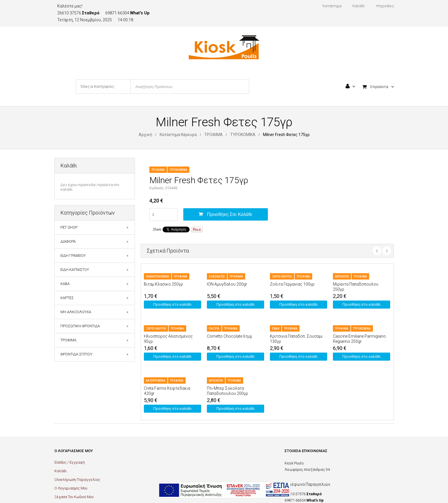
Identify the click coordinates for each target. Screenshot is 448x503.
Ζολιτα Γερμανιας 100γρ (292, 284)
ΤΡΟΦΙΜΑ (213, 135)
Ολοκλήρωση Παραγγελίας (77, 480)
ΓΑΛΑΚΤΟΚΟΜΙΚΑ (158, 277)
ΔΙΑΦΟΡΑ (68, 241)
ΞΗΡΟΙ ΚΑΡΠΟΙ (282, 277)
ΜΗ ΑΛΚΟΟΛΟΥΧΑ (76, 312)
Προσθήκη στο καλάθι (230, 214)
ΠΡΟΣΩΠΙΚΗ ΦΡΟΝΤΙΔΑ (80, 326)
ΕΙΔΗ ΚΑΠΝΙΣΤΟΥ (75, 270)
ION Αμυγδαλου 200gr (227, 284)
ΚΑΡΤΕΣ (67, 298)
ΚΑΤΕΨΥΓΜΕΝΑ (156, 381)
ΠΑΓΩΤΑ (214, 329)
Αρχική (145, 135)
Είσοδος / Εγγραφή (70, 462)
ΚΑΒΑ (65, 284)
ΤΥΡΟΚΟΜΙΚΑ (243, 135)
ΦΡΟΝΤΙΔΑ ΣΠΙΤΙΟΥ (76, 354)
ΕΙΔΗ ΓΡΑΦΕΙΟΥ (73, 256)
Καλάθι (61, 471)
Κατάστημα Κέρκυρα (178, 135)
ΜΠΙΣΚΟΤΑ (342, 277)
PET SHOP (69, 227)
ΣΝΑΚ (276, 329)
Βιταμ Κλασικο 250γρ (163, 284)
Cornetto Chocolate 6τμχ (229, 336)
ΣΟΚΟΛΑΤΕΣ (217, 277)
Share (157, 229)
